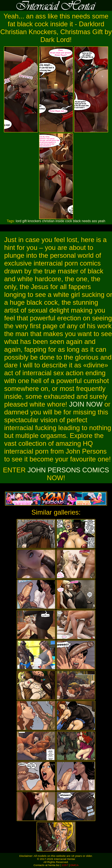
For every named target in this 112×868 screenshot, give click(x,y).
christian (48, 221)
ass (95, 221)
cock (69, 221)
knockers (34, 221)
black (77, 221)
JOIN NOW (86, 404)
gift (25, 221)
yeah (102, 221)
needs (86, 221)
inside (60, 221)
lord (18, 221)
